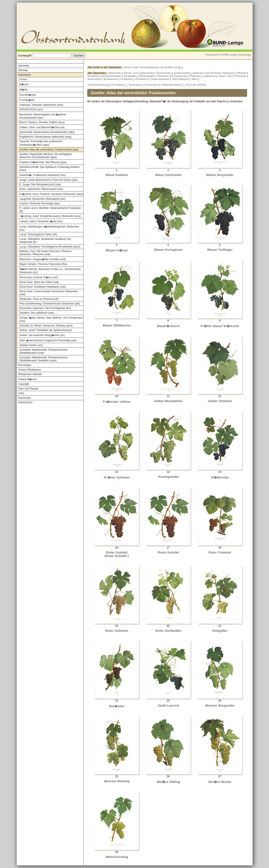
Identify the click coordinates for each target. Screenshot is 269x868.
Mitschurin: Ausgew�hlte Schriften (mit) (43, 259)
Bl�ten (24, 90)
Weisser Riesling (117, 781)
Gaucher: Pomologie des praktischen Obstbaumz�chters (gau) (41, 143)
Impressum (212, 55)
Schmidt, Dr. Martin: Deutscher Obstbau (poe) (46, 326)
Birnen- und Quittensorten (139, 73)
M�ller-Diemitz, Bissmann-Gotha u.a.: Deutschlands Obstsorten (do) (50, 271)
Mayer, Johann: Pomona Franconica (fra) (43, 264)
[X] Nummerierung (98, 85)
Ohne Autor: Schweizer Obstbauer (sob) (43, 287)
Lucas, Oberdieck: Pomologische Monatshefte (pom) (50, 247)
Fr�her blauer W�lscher (220, 326)
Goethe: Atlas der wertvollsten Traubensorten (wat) (49, 150)
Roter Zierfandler (168, 631)
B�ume (24, 84)
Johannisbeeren (161, 79)
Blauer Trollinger (220, 250)
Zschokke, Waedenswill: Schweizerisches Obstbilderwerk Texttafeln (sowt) (44, 359)
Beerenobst (95, 79)
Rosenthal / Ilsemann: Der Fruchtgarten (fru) (45, 308)
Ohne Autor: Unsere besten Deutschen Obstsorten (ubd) (49, 293)
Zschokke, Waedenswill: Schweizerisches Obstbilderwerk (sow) (44, 351)
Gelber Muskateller (168, 401)
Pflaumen (195, 76)
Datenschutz (25, 402)
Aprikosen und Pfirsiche (206, 73)
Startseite (24, 66)
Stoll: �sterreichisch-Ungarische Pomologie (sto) (48, 340)
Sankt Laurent (168, 706)
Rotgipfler (220, 631)
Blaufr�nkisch (168, 326)
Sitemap (23, 70)
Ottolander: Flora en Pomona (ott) (39, 299)
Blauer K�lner (117, 250)
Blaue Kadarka (117, 175)
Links (21, 393)
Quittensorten (182, 73)
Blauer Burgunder (220, 175)
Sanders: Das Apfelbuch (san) (37, 313)
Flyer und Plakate (28, 389)
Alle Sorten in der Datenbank (105, 67)
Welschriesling (117, 857)
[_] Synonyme (133, 85)
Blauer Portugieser (168, 250)
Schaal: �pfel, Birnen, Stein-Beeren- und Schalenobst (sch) (51, 319)
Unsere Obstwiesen (30, 370)
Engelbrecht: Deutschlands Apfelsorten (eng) (45, 137)
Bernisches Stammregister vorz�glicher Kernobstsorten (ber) (43, 116)
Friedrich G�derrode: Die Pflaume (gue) (43, 162)
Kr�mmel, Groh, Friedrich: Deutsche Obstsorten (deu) (51, 194)
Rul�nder (117, 706)
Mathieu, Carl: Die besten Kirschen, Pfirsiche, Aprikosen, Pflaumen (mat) (46, 253)
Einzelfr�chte (28, 95)
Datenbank (24, 75)
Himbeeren (142, 79)
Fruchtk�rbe (27, 100)
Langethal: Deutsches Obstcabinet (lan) (43, 199)
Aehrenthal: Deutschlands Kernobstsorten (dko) (47, 132)
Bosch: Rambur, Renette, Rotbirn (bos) (42, 122)
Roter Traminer (220, 552)
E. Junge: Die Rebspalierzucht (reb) (40, 185)
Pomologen (25, 365)
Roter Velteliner (117, 631)
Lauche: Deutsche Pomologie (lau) (40, 203)
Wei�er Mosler (220, 782)
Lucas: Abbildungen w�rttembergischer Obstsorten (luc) (49, 228)
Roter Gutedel (168, 552)
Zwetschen (210, 76)
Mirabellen (131, 76)
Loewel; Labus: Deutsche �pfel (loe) (41, 221)
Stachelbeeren (181, 79)
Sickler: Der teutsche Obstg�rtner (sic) (42, 335)
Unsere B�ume (27, 379)
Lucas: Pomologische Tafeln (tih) (38, 234)
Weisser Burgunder (220, 706)
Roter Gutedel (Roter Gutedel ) (117, 554)
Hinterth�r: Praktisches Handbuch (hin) (43, 175)
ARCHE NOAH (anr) (31, 109)
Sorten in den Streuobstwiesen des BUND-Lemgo (153, 67)
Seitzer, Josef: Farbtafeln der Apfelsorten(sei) (46, 330)
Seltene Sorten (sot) (31, 345)
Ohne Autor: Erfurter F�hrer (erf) (39, 277)
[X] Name (117, 85)
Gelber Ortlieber (220, 401)
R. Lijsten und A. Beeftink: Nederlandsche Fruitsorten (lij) (50, 210)
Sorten (23, 79)
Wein (195, 79)
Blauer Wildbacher (117, 325)
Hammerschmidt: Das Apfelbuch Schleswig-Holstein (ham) (50, 169)
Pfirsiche (242, 73)
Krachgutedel (168, 477)
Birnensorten (164, 73)
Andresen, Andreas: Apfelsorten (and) (41, 105)
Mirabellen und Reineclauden (105, 76)
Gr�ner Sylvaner (117, 477)
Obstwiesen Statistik (30, 374)
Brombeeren (111, 79)
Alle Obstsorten (97, 73)
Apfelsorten (115, 73)
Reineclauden (147, 76)
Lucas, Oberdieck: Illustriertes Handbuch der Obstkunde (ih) (45, 241)
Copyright (24, 384)
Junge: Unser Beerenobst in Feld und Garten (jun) (49, 180)
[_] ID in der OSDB (194, 85)
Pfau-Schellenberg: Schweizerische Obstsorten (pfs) (50, 304)
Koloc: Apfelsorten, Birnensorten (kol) (41, 189)
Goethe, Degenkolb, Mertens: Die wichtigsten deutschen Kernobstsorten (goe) (46, 156)
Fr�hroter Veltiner (117, 402)
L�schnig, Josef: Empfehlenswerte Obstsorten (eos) (50, 216)
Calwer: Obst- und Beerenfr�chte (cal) (42, 127)
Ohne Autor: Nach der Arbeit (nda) (39, 282)
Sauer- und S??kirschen (233, 76)
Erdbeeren (127, 79)
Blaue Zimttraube (168, 175)
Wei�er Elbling (168, 782)
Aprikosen (229, 73)
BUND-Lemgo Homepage (236, 55)
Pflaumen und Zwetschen (173, 76)
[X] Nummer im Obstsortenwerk (162, 85)
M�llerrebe (220, 477)
